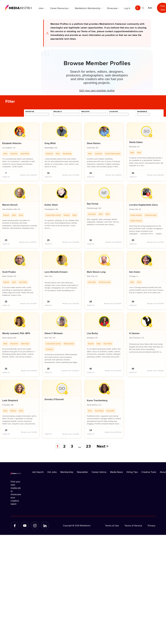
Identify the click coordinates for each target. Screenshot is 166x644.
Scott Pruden (9, 272)
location (113, 112)
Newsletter (82, 472)
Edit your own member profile (97, 90)
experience (142, 112)
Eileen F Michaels (54, 333)
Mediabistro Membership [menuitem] (88, 8)
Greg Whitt (50, 143)
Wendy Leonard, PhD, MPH (16, 333)
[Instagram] (35, 525)
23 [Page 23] (89, 446)
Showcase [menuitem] (112, 8)
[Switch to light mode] (138, 8)
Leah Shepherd (10, 400)
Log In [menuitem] (127, 8)
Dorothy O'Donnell (54, 399)
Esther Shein (51, 205)
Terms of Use (112, 525)
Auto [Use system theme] (150, 8)
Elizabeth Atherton (12, 143)
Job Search (38, 472)
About (163, 472)
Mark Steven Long (96, 272)
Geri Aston (135, 272)
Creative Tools (149, 472)
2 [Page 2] (64, 446)
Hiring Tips (132, 472)
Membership (67, 472)
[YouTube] (25, 525)
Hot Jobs (52, 472)
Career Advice (99, 472)
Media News (116, 472)
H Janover (134, 333)
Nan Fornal (93, 204)
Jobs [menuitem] (41, 8)
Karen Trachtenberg (97, 400)
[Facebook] (15, 525)
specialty (58, 112)
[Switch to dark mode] (144, 8)
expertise (30, 112)
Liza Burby (92, 333)
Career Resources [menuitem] (59, 8)
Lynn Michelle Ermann (56, 272)
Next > (103, 446)
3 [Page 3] (72, 446)
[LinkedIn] (45, 525)
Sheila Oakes (136, 142)
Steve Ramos (94, 143)
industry (85, 112)
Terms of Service (133, 525)
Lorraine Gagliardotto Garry (144, 205)
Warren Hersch (10, 205)
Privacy (152, 525)
